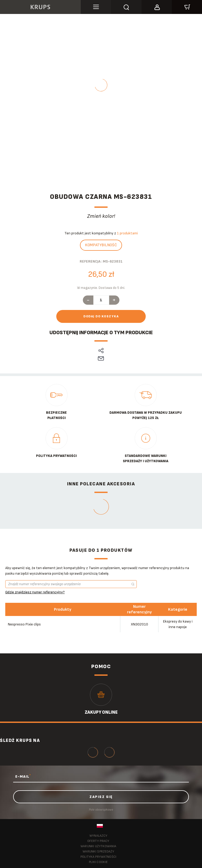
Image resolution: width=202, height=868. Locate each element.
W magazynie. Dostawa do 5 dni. (101, 288)
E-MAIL (23, 776)
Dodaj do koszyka (101, 316)
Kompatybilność (101, 245)
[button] (157, 6)
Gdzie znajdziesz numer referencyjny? (35, 592)
